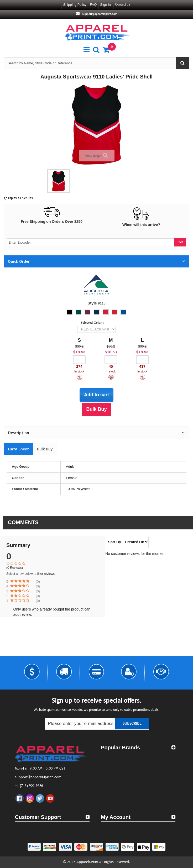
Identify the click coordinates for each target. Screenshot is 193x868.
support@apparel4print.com (99, 14)
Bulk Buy (45, 449)
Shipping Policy (75, 5)
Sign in (105, 5)
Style (92, 303)
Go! (180, 242)
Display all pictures (18, 198)
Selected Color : (93, 322)
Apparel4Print (87, 862)
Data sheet (19, 449)
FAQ (93, 5)
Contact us (122, 4)
